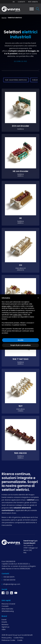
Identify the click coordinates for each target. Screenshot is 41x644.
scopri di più (20, 61)
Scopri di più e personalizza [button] (20, 345)
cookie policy (17, 315)
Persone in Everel (8, 604)
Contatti (21, 2)
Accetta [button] (20, 340)
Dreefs (4, 622)
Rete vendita (33, 2)
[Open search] (38, 9)
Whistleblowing (8, 611)
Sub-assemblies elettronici (16, 80)
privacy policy (6, 306)
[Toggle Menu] (32, 9)
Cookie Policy (18, 638)
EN (14, 2)
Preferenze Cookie (8, 640)
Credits (20, 640)
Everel (4, 620)
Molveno (5, 624)
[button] (38, 298)
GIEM (3, 629)
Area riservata (7, 609)
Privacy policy (7, 638)
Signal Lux (5, 627)
